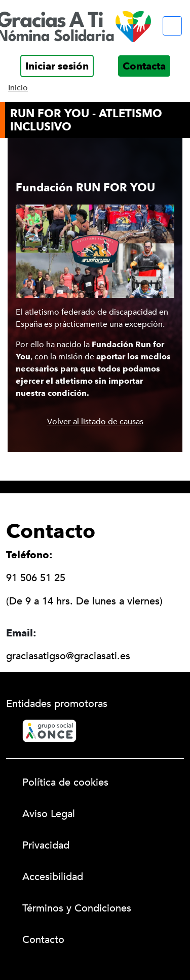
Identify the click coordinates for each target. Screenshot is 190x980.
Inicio (18, 88)
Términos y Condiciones (77, 908)
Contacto (43, 940)
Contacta (144, 66)
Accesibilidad (53, 877)
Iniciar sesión (57, 66)
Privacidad (46, 845)
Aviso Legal (49, 814)
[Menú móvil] (172, 26)
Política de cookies (65, 782)
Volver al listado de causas (95, 422)
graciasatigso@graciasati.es (68, 656)
